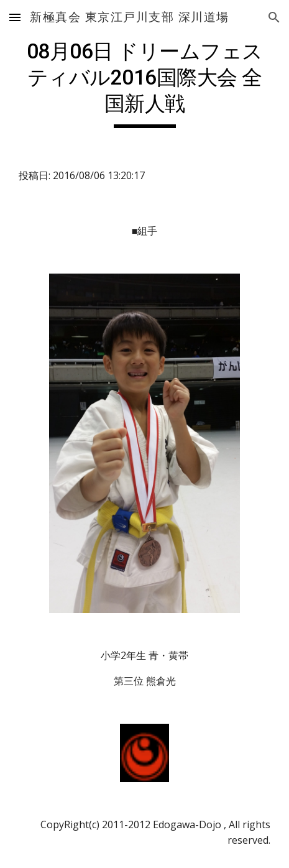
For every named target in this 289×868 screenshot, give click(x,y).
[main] (144, 83)
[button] (15, 17)
